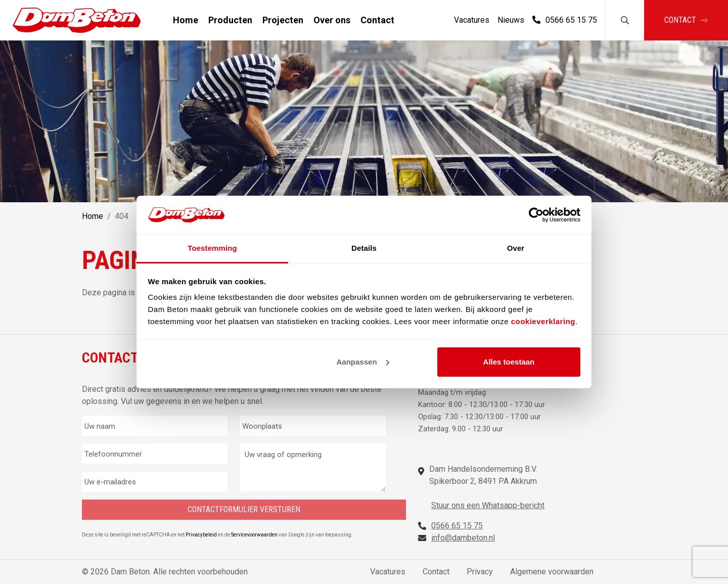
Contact (377, 20)
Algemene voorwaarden (552, 572)
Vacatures (472, 20)
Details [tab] (364, 248)
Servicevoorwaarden (255, 535)
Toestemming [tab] (212, 248)
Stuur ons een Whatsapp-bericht (488, 505)
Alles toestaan (509, 362)
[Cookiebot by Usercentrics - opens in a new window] (536, 215)
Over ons (332, 20)
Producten (230, 20)
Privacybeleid (202, 535)
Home (186, 20)
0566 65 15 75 (565, 20)
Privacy (480, 572)
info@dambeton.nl (463, 538)
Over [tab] (516, 248)
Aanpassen (363, 362)
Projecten (283, 20)
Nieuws (511, 20)
